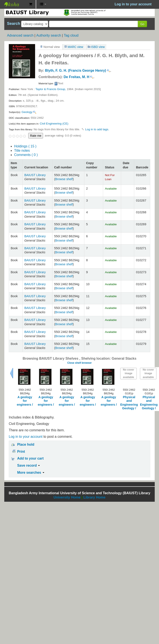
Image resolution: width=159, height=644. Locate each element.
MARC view (75, 47)
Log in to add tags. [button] (97, 129)
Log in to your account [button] (133, 4)
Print (21, 452)
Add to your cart (30, 458)
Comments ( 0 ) (26, 155)
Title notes (22, 151)
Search (14, 24)
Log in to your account (26, 437)
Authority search (49, 35)
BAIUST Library (15, 4)
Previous (12, 373)
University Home (67, 497)
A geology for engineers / (25, 401)
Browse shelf (64, 179)
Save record (28, 465)
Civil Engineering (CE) (54, 124)
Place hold (26, 444)
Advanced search (20, 35)
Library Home (94, 497)
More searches (31, 473)
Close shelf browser (79, 363)
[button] (30, 4)
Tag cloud (71, 35)
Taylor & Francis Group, (51, 89)
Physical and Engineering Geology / (129, 403)
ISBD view (98, 47)
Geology (27, 112)
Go (142, 24)
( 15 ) (25, 146)
